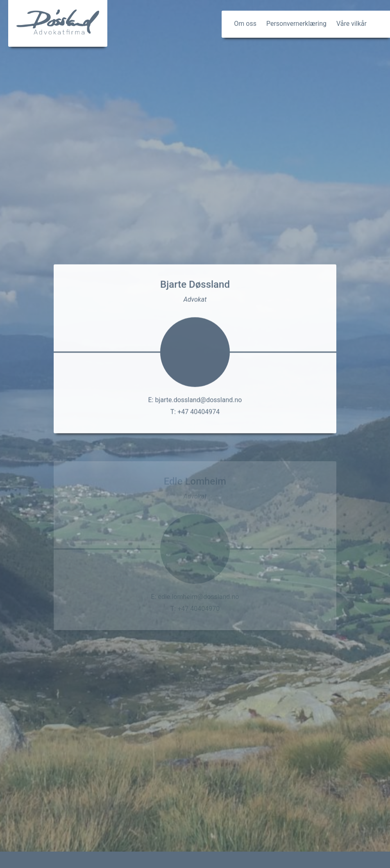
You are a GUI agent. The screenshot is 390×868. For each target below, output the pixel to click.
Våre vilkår (351, 24)
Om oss (245, 24)
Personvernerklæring (296, 24)
